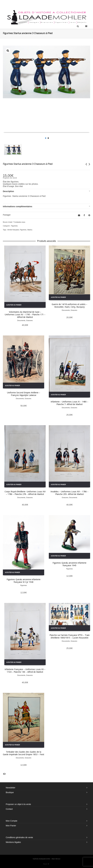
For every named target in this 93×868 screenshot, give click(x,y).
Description (8, 191)
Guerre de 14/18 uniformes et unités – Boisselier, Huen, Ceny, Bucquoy (69, 306)
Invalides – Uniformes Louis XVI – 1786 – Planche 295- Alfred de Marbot (69, 493)
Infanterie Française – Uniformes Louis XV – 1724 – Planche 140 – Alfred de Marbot (25, 671)
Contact (9, 809)
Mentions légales (13, 842)
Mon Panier (11, 826)
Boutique (10, 792)
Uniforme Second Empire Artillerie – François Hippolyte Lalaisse (24, 394)
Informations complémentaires (18, 206)
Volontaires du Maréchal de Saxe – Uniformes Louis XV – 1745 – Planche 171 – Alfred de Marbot (25, 314)
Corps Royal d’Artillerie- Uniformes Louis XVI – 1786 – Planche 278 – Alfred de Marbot (25, 493)
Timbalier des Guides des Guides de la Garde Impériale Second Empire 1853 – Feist (24, 753)
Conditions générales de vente (19, 837)
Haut (46, 864)
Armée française (13, 230)
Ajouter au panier (14, 305)
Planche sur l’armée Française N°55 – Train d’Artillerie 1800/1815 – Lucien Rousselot (70, 636)
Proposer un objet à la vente (18, 804)
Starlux (30, 230)
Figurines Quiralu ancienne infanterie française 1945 (69, 564)
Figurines (14, 226)
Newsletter (11, 788)
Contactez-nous (20, 222)
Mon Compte (12, 821)
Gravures (29, 320)
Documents (21, 320)
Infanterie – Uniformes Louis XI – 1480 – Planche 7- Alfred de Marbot (69, 403)
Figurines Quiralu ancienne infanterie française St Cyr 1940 (24, 581)
